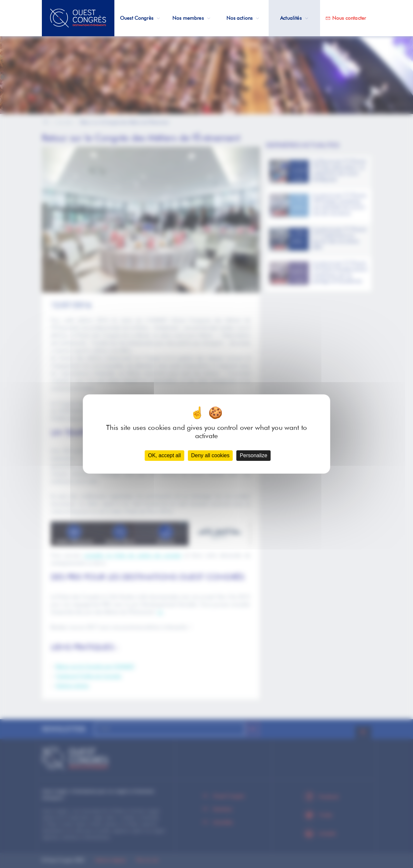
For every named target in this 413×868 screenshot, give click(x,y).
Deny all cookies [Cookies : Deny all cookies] (210, 455)
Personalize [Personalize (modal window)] (253, 455)
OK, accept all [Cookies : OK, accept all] (164, 455)
